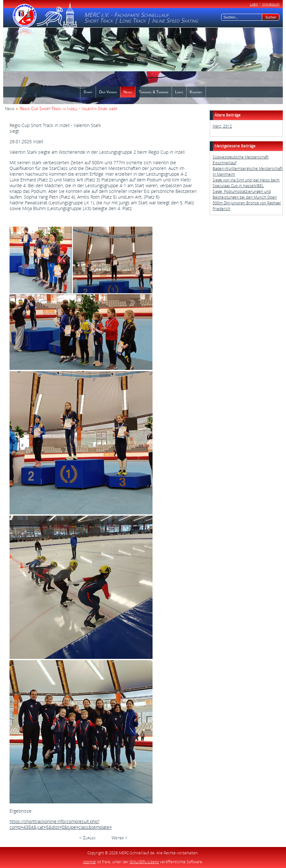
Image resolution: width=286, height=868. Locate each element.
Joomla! (90, 862)
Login (254, 4)
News (10, 108)
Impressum (271, 4)
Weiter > (119, 838)
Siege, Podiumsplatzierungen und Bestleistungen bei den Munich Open (245, 194)
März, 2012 (222, 126)
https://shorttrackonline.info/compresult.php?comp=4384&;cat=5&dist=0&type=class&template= (61, 824)
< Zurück (87, 838)
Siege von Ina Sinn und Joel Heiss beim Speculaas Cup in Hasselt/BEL (246, 183)
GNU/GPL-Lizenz (144, 862)
